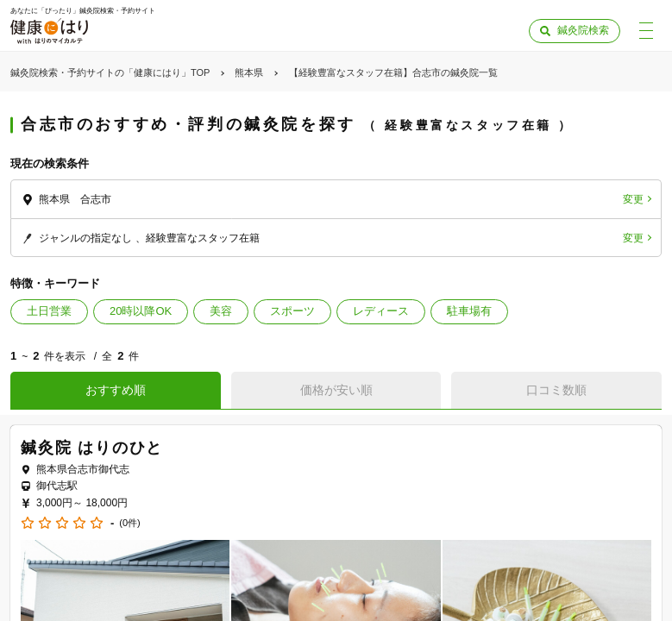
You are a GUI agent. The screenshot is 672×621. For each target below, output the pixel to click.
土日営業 (49, 311)
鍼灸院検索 (583, 30)
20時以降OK (141, 311)
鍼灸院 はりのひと (92, 448)
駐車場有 (469, 311)
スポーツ (292, 311)
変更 (633, 199)
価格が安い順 (336, 390)
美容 (221, 311)
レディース (381, 311)
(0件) (129, 523)
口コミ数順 (556, 390)
